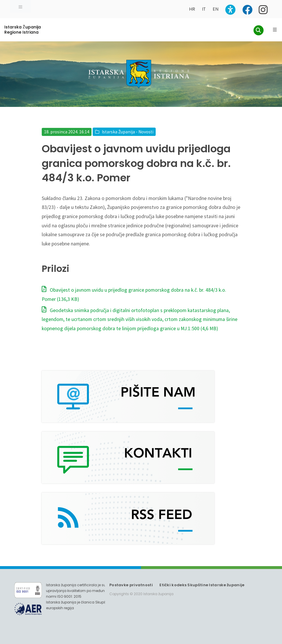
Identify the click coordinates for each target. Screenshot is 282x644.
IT (204, 9)
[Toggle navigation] (20, 6)
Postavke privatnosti (131, 585)
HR (192, 9)
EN (216, 9)
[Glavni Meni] (275, 30)
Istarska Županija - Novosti (128, 132)
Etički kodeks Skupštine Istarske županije (202, 585)
